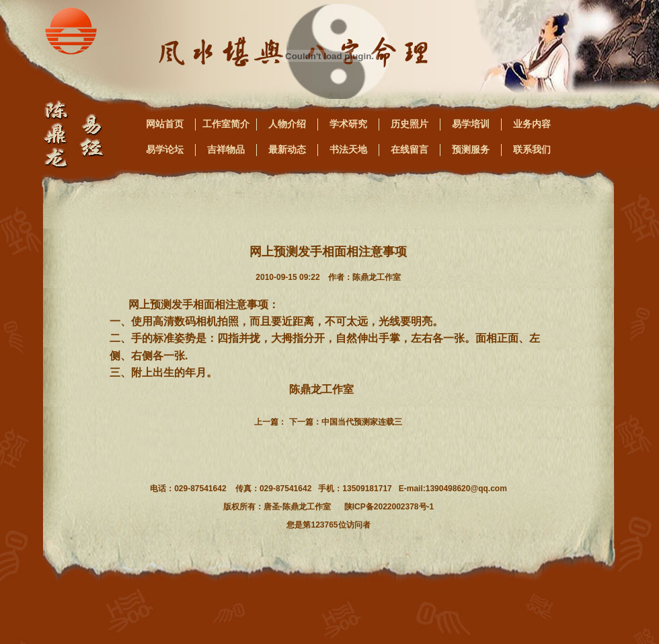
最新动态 (287, 149)
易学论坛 (165, 149)
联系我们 (532, 149)
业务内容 (532, 124)
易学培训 (471, 124)
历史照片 (410, 124)
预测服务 (471, 149)
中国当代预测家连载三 (362, 422)
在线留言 (410, 149)
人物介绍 (287, 124)
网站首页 (165, 124)
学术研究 (348, 124)
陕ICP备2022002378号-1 (389, 507)
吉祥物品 (226, 149)
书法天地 (348, 149)
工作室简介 (226, 124)
